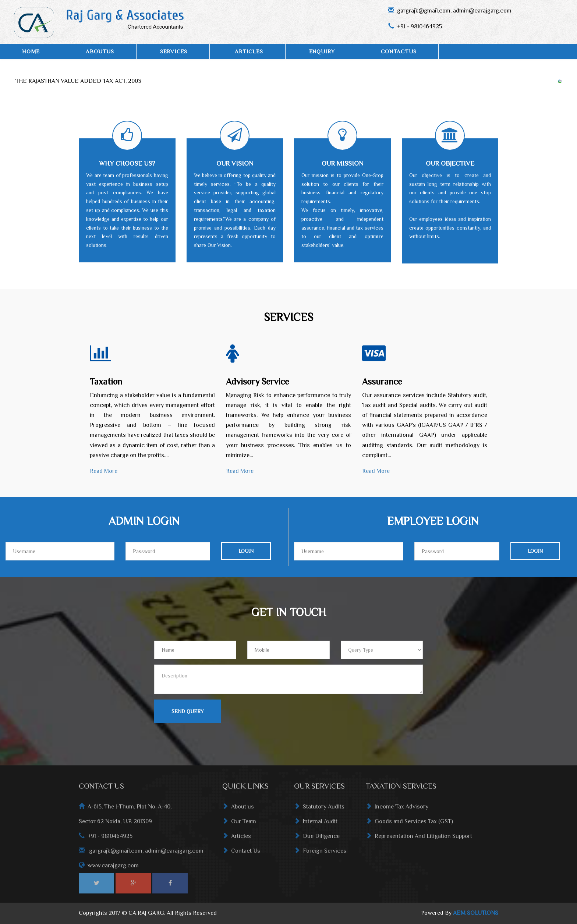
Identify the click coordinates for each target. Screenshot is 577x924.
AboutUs (100, 51)
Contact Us (241, 853)
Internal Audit (316, 824)
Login (246, 551)
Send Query (188, 711)
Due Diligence (317, 838)
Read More (104, 471)
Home (31, 51)
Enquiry (322, 51)
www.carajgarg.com (113, 868)
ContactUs (399, 51)
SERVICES (174, 51)
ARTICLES (249, 51)
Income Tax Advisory (397, 809)
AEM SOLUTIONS (476, 913)
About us (238, 809)
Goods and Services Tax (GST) (409, 824)
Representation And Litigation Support (419, 838)
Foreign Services (320, 853)
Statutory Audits (319, 809)
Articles (237, 838)
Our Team (239, 824)
